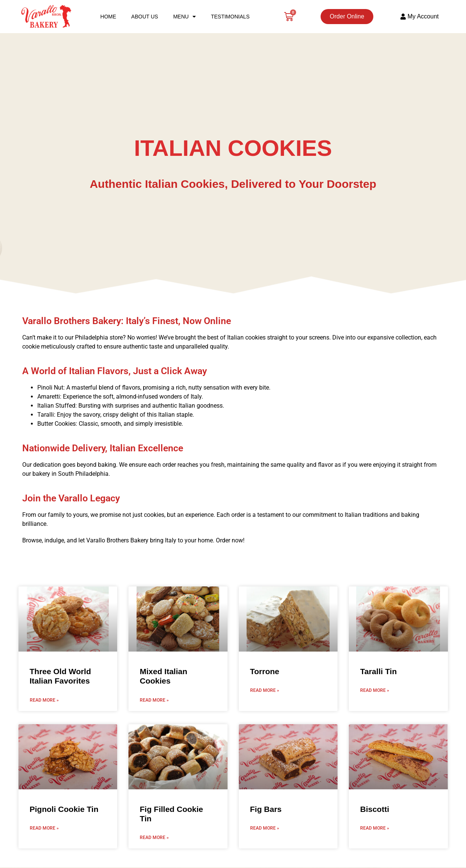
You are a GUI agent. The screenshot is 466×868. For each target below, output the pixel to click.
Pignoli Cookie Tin (64, 809)
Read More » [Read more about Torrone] (265, 690)
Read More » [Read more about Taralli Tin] (375, 690)
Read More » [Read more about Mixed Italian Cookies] (154, 700)
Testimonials (230, 17)
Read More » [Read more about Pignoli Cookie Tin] (44, 828)
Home (108, 17)
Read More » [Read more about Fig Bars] (265, 828)
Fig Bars (266, 809)
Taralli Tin (378, 671)
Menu (185, 17)
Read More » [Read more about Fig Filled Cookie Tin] (154, 838)
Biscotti (375, 809)
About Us (144, 17)
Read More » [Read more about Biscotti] (375, 828)
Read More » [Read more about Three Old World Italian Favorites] (44, 700)
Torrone (265, 671)
